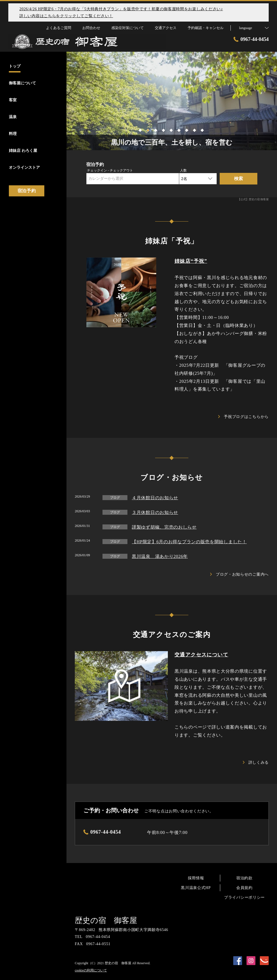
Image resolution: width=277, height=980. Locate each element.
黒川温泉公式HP (196, 888)
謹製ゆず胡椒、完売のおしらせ (164, 527)
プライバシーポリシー (244, 897)
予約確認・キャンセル (206, 28)
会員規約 (244, 888)
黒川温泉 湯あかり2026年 (160, 556)
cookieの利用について (91, 970)
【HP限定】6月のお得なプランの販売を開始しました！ (189, 542)
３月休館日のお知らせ (155, 512)
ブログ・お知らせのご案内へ (239, 574)
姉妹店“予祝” (191, 261)
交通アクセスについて (201, 655)
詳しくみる (256, 762)
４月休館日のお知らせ (155, 498)
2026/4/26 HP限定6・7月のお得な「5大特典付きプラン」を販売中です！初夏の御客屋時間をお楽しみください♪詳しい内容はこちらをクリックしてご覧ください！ (121, 12)
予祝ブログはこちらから (243, 417)
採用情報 (196, 878)
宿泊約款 (244, 878)
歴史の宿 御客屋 (106, 920)
